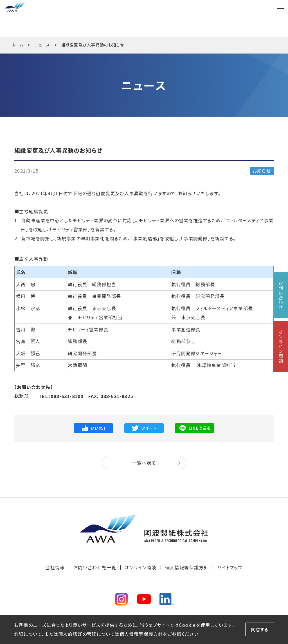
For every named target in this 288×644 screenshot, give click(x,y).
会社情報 (55, 567)
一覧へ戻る (144, 463)
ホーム (17, 45)
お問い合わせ (281, 295)
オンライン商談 (140, 567)
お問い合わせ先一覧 (95, 567)
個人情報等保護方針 (187, 567)
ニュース (42, 45)
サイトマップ (230, 567)
